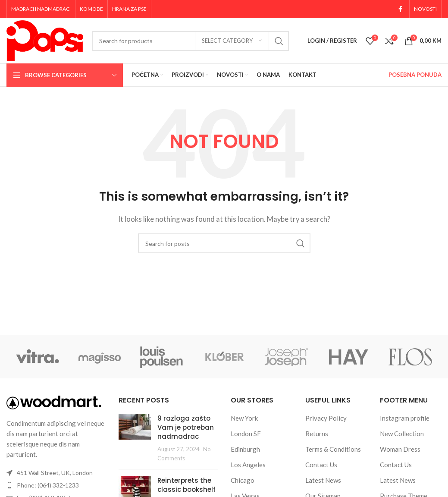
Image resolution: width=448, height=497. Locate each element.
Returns (317, 434)
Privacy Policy (326, 418)
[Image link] (54, 402)
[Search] (190, 41)
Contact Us (321, 465)
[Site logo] (45, 40)
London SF (246, 434)
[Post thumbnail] (135, 438)
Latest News (323, 480)
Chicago (243, 480)
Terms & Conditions (333, 449)
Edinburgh (245, 449)
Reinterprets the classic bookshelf (186, 485)
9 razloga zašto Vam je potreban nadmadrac (186, 427)
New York (244, 418)
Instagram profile (405, 418)
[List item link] (56, 485)
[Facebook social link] (400, 9)
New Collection (402, 434)
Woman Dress (400, 449)
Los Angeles (248, 465)
